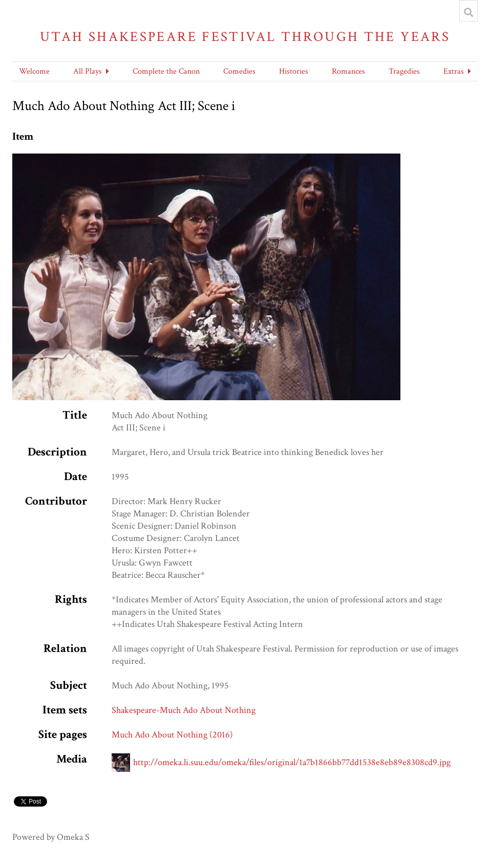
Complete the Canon (166, 71)
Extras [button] (454, 71)
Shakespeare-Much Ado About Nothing (184, 710)
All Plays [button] (88, 71)
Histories (294, 71)
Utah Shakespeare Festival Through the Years (245, 37)
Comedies (239, 71)
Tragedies (404, 71)
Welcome (34, 71)
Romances (348, 71)
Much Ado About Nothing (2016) (172, 735)
